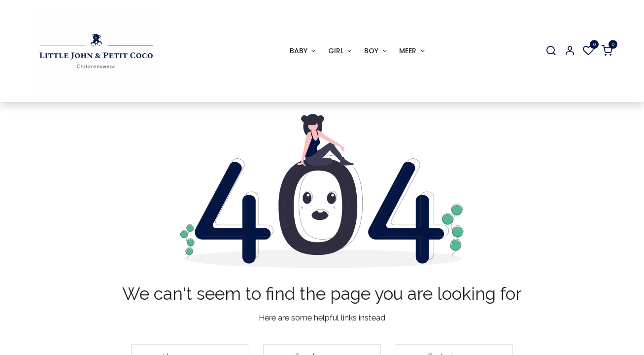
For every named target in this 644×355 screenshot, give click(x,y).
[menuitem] (303, 51)
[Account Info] (570, 51)
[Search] (551, 51)
